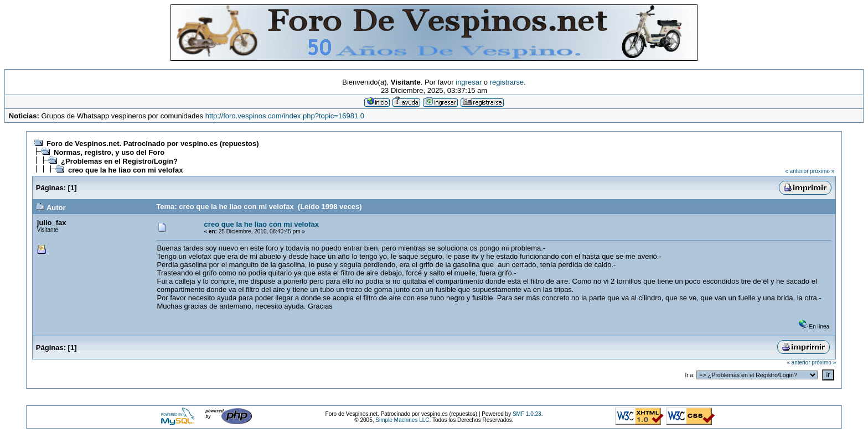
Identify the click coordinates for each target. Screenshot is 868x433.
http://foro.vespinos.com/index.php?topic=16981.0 (285, 116)
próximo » (822, 171)
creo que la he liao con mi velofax (125, 170)
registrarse (507, 82)
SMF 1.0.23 (527, 414)
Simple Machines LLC (402, 420)
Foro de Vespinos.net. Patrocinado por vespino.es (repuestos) (153, 144)
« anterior (797, 171)
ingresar (469, 82)
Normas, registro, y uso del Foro (109, 152)
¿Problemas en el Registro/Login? (119, 161)
